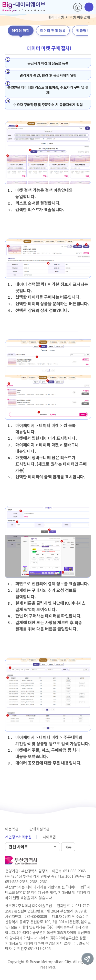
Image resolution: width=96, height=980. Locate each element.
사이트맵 (49, 837)
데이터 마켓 (21, 30)
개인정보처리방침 (18, 837)
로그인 (78, 7)
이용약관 (12, 829)
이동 (68, 847)
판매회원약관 (39, 829)
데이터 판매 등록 (53, 30)
